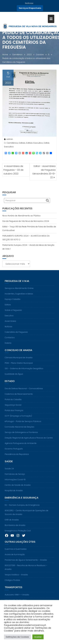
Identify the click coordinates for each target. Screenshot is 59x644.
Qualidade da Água (14, 377)
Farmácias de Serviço (15, 477)
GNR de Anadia (12, 522)
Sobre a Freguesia (13, 313)
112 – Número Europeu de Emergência (22, 508)
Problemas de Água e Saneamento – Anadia (26, 563)
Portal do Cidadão (13, 402)
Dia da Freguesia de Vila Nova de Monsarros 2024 (26, 221)
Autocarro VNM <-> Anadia (17, 597)
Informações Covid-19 (15, 482)
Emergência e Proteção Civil (18, 533)
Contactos (10, 340)
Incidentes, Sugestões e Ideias (19, 296)
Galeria (8, 346)
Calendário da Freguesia (16, 335)
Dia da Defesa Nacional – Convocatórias (24, 391)
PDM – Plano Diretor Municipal (19, 366)
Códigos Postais (12, 583)
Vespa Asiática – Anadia (16, 577)
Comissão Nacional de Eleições (20, 429)
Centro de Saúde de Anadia (18, 488)
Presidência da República (17, 457)
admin (8, 140)
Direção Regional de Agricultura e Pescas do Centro (29, 440)
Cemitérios (12, 144)
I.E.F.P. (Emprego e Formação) (18, 418)
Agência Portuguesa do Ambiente (21, 446)
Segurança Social (13, 407)
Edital (46, 144)
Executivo (9, 147)
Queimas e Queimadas (16, 552)
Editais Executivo (35, 144)
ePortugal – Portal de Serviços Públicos (23, 424)
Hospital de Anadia (14, 493)
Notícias (8, 329)
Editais (22, 144)
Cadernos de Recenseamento (19, 396)
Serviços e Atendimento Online (19, 291)
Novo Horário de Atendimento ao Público (21, 216)
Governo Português (14, 451)
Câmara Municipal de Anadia (19, 360)
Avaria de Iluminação (15, 557)
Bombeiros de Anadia (15, 528)
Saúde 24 (9, 471)
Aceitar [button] (38, 637)
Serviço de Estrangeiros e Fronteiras (21, 435)
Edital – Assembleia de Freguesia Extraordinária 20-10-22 (44, 172)
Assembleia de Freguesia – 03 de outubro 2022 (13, 170)
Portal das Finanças (14, 413)
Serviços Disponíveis (30, 8)
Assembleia (10, 324)
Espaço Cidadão (13, 302)
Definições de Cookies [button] (17, 637)
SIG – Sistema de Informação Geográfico (24, 371)
